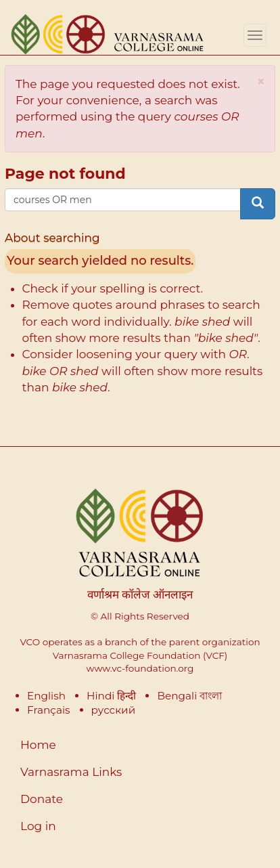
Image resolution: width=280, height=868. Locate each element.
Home (38, 745)
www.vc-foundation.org (140, 668)
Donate (42, 799)
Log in (38, 826)
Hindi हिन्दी (111, 696)
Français (49, 710)
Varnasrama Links (71, 772)
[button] (261, 82)
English (46, 696)
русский (114, 710)
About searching (52, 238)
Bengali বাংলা (189, 696)
